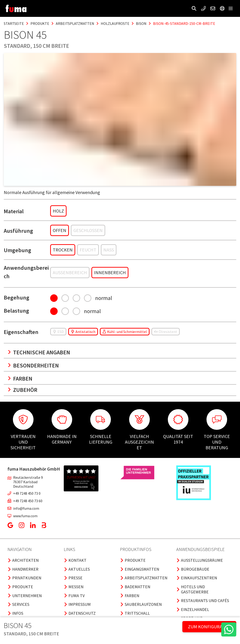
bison (141, 23)
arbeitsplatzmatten (75, 23)
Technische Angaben (39, 352)
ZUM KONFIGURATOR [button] (209, 627)
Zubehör (22, 390)
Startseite (14, 23)
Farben (20, 379)
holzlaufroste (115, 23)
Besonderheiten (33, 365)
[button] (194, 8)
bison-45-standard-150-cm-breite (184, 23)
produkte (40, 23)
